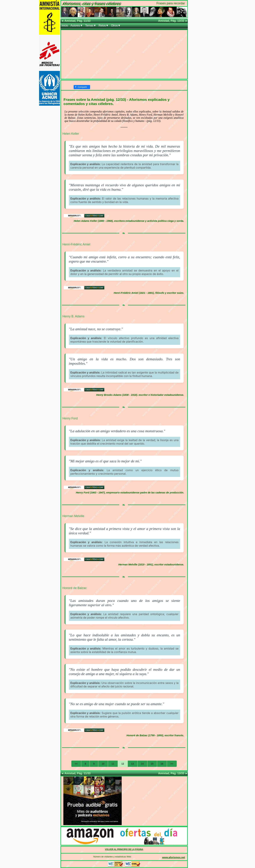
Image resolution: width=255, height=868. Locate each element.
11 (113, 764)
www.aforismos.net (174, 857)
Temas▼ (91, 25)
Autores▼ (77, 25)
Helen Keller (71, 134)
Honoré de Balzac (75, 588)
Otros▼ (116, 25)
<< (76, 764)
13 (133, 764)
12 (123, 764)
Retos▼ (104, 25)
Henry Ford (70, 418)
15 (152, 764)
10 (103, 764)
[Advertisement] (124, 54)
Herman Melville (73, 516)
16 (162, 764)
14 (142, 764)
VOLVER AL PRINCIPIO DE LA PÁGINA (124, 849)
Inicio (65, 25)
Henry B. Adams (74, 316)
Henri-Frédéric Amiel (76, 244)
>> (172, 764)
